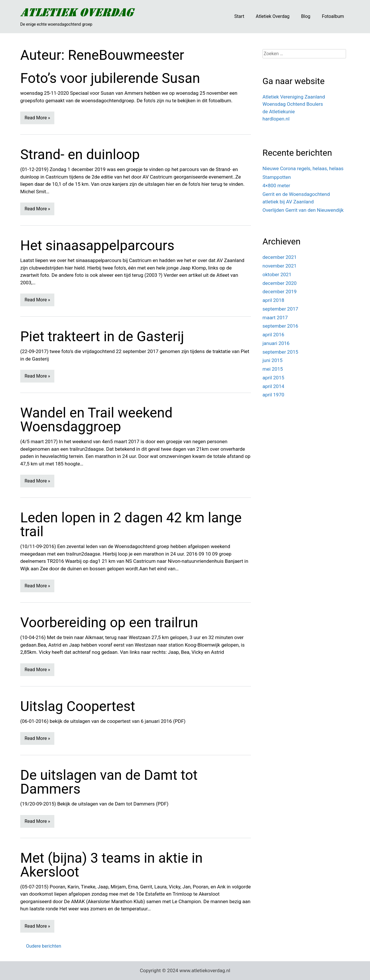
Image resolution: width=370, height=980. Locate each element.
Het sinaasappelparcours (97, 245)
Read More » (37, 118)
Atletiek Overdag (273, 16)
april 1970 (273, 395)
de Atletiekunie (279, 112)
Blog (306, 16)
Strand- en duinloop (80, 154)
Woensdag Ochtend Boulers (293, 104)
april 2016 (273, 335)
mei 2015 (273, 369)
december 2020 (280, 283)
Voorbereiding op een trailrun (109, 622)
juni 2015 (272, 360)
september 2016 (280, 326)
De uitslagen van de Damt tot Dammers (109, 782)
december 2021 (280, 257)
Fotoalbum (333, 16)
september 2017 (280, 309)
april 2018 (273, 300)
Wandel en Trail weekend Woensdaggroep (96, 420)
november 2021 (280, 266)
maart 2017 (275, 318)
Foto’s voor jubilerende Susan (110, 78)
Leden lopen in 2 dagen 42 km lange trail (131, 525)
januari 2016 (276, 343)
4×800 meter (276, 185)
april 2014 (273, 386)
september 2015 (280, 352)
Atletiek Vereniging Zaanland (294, 97)
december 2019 (280, 292)
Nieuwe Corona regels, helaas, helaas (303, 168)
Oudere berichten (44, 946)
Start (239, 16)
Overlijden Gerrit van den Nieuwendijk (303, 210)
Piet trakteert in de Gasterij (102, 336)
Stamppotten (277, 177)
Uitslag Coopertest (78, 706)
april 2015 (273, 378)
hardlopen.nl (276, 119)
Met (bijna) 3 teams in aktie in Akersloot (111, 865)
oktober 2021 (277, 274)
